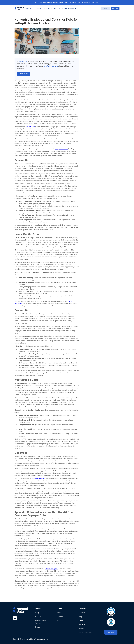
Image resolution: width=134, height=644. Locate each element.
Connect (37, 627)
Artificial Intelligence (52, 569)
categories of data (61, 149)
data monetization (38, 479)
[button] (30, 8)
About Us (82, 613)
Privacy (81, 629)
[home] (20, 8)
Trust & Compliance (85, 633)
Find (58, 621)
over (46, 66)
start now (115, 8)
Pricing (65, 8)
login (106, 8)
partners (55, 66)
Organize (60, 617)
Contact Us (111, 632)
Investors (82, 625)
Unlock (59, 613)
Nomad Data (23, 61)
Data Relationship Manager (41, 622)
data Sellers (57, 8)
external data (30, 127)
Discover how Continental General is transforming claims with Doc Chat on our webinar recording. (67, 2)
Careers (81, 621)
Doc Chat (38, 617)
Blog (80, 617)
